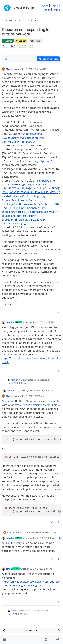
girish (9, 569)
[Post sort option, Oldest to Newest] (6, 59)
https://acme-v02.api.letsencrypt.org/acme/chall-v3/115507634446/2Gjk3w (24, 138)
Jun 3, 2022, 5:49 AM (33, 69)
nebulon (10, 322)
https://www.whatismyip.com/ (35, 405)
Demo (54, 6)
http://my (46, 161)
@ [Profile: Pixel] (6, 543)
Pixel (8, 69)
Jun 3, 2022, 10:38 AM (44, 538)
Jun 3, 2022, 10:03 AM (33, 396)
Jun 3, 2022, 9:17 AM (43, 322)
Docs (47, 10)
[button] (5, 639)
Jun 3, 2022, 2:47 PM (41, 569)
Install (56, 10)
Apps (45, 6)
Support (21, 41)
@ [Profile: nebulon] (8, 401)
